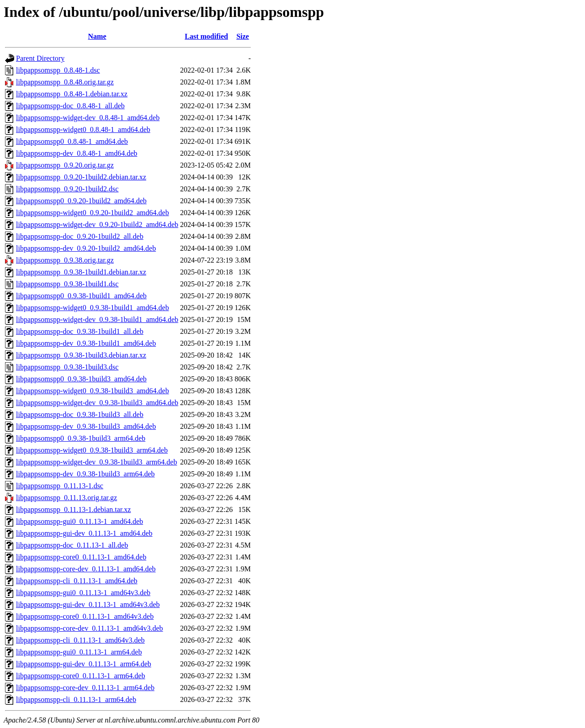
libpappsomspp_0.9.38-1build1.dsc (67, 284)
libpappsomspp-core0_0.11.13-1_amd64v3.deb (85, 616)
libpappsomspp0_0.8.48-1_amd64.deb (72, 141)
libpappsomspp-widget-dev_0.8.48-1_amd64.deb (88, 118)
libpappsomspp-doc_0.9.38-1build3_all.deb (80, 414)
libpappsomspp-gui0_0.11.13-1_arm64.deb (79, 652)
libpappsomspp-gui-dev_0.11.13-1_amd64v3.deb (88, 604)
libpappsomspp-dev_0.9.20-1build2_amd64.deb (86, 248)
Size (243, 36)
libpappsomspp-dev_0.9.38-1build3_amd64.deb (86, 426)
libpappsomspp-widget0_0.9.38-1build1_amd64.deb (93, 308)
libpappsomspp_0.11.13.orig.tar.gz (66, 498)
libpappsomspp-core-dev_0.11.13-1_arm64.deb (85, 688)
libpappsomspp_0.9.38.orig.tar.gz (65, 260)
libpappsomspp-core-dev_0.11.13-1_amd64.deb (86, 569)
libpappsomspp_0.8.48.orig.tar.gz (65, 82)
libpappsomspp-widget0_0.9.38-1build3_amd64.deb (93, 391)
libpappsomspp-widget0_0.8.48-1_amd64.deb (83, 129)
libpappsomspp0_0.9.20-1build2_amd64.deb (81, 201)
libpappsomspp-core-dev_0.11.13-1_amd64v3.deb (90, 628)
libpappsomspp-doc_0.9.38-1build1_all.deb (80, 331)
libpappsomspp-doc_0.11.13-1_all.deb (72, 545)
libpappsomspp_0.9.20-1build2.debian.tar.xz (81, 177)
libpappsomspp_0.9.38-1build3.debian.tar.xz (81, 355)
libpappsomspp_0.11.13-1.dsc (60, 486)
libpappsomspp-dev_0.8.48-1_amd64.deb (77, 153)
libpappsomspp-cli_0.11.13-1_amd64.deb (77, 581)
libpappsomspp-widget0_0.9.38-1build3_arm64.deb (92, 450)
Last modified (206, 36)
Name (97, 36)
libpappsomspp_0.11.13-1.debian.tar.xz (73, 509)
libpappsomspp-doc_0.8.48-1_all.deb (70, 106)
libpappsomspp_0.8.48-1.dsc (58, 70)
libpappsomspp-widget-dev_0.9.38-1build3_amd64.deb (97, 403)
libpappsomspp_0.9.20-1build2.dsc (67, 189)
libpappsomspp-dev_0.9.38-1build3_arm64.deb (85, 474)
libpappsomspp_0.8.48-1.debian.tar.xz (72, 94)
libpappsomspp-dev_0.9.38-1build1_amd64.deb (86, 343)
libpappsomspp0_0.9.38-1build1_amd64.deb (81, 296)
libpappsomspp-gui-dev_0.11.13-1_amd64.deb (84, 533)
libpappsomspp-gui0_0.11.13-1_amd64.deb (80, 521)
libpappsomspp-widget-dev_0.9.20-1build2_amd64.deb (97, 224)
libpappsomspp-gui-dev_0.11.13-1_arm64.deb (84, 664)
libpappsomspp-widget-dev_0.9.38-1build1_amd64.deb (97, 319)
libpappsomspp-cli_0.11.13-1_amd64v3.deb (80, 640)
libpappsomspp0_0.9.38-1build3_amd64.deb (81, 379)
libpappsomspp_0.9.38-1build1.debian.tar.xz (81, 272)
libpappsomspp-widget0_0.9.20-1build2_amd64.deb (93, 213)
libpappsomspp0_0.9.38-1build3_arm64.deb (81, 438)
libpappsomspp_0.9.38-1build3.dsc (67, 367)
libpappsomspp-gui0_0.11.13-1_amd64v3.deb (83, 593)
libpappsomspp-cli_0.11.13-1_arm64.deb (76, 699)
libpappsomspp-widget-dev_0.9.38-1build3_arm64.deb (96, 462)
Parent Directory (40, 58)
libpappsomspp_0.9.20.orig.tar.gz (65, 165)
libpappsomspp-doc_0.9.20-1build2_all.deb (80, 236)
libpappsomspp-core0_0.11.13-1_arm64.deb (80, 676)
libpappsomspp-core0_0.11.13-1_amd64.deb (81, 557)
